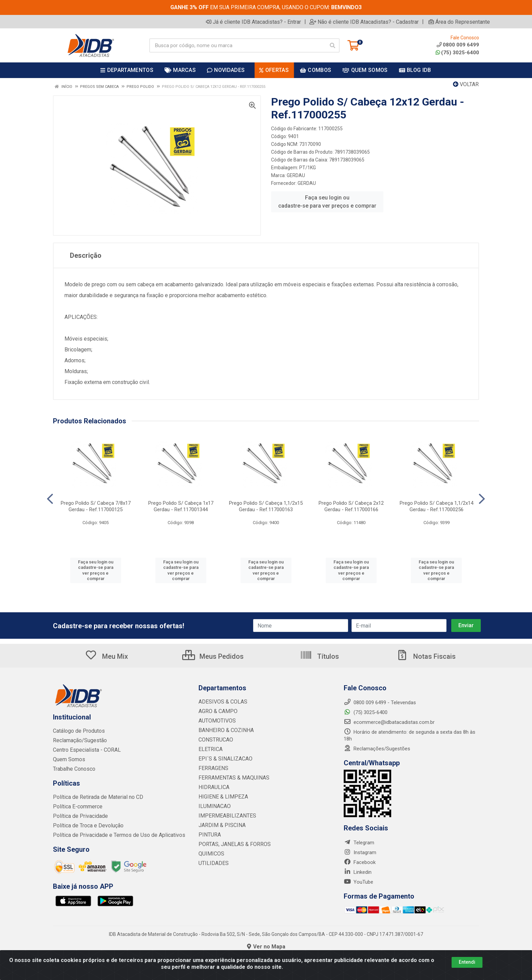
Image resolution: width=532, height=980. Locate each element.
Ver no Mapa (266, 947)
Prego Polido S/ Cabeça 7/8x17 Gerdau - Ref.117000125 (96, 506)
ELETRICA (210, 749)
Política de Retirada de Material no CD (95, 797)
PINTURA (209, 835)
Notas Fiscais (426, 656)
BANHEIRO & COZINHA (224, 730)
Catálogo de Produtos (78, 731)
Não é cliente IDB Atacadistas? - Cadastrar (364, 22)
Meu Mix (106, 656)
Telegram (359, 843)
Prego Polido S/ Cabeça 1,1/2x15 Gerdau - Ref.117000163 (266, 506)
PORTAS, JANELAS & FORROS (232, 844)
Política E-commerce (76, 807)
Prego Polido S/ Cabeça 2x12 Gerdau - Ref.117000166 (351, 506)
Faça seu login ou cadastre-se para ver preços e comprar (327, 202)
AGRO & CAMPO (217, 711)
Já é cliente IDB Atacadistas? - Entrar (253, 22)
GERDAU (296, 175)
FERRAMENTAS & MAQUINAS (231, 778)
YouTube (358, 882)
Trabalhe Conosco (73, 769)
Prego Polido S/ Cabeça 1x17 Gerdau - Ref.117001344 (181, 506)
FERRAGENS (212, 768)
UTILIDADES (212, 863)
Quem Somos (68, 760)
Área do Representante (459, 22)
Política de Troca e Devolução (86, 826)
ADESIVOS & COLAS (221, 702)
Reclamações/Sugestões (377, 749)
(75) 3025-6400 (457, 53)
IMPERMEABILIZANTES (224, 816)
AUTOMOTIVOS (216, 721)
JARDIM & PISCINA (220, 825)
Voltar (466, 84)
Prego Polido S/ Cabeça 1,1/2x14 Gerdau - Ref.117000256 (436, 506)
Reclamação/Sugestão (79, 741)
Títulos (319, 656)
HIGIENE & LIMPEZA (221, 797)
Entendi (467, 962)
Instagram (360, 852)
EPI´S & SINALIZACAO (224, 759)
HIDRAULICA (213, 787)
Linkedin (358, 872)
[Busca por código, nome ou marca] (237, 45)
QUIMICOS (210, 854)
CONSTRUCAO (215, 740)
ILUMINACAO (213, 806)
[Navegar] (50, 499)
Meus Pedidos (213, 656)
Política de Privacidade (78, 816)
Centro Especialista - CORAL (85, 750)
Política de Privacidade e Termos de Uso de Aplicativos (114, 835)
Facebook (360, 862)
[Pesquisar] (332, 45)
